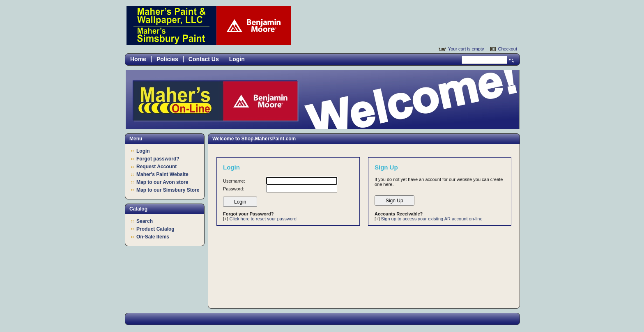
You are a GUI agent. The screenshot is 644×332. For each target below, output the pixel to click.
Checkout (508, 49)
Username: (234, 181)
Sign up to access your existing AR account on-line (432, 219)
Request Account (156, 167)
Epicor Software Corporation (209, 25)
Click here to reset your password (263, 219)
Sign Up (394, 201)
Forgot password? (158, 159)
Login (237, 59)
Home (138, 59)
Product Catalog (155, 229)
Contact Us (204, 59)
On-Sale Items (153, 237)
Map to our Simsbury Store (168, 190)
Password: (233, 189)
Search (512, 60)
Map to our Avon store (162, 182)
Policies (167, 59)
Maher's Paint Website (162, 174)
